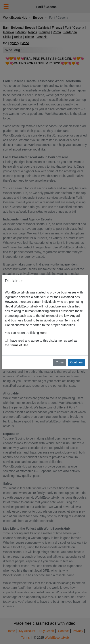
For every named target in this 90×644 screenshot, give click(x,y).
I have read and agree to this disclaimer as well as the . (41, 343)
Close (60, 362)
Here (43, 333)
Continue (76, 362)
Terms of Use (19, 345)
